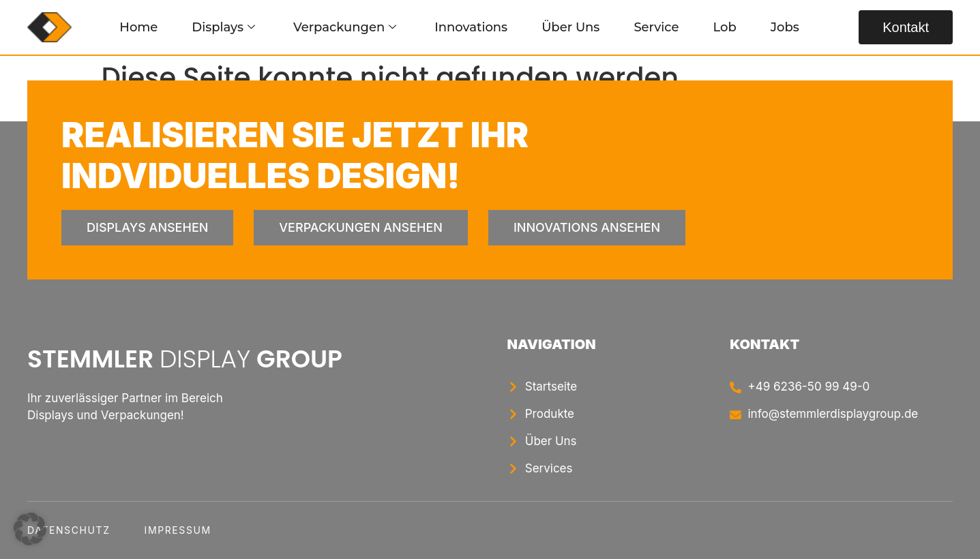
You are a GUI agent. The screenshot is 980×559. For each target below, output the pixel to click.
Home (138, 27)
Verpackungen (345, 27)
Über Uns (570, 27)
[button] (30, 529)
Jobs (785, 27)
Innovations (471, 27)
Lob (724, 27)
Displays (223, 27)
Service (656, 27)
